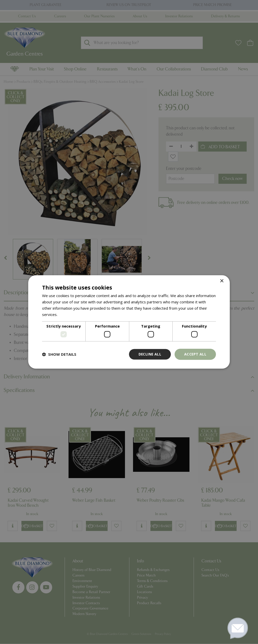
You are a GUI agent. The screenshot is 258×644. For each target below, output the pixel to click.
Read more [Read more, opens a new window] (68, 314)
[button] (59, 354)
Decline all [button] (149, 354)
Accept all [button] (195, 354)
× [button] (222, 281)
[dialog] (129, 322)
